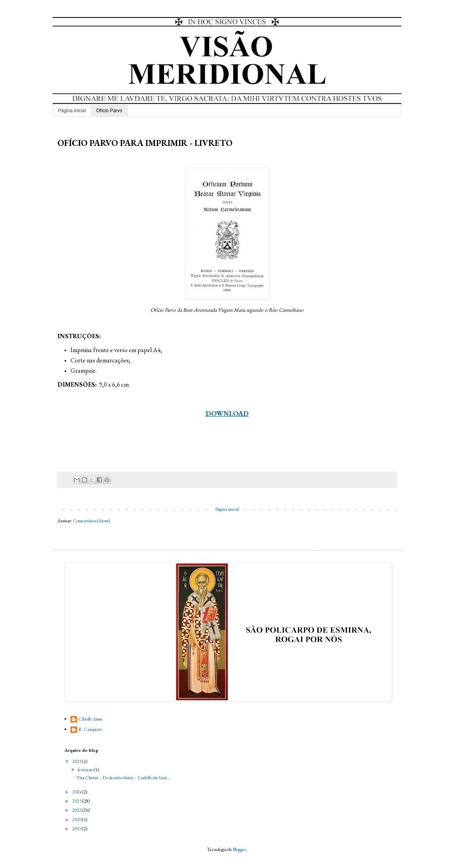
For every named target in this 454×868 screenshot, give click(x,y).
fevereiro (86, 770)
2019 (77, 829)
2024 (77, 792)
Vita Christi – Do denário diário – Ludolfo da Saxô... (123, 778)
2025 (77, 761)
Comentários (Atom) (92, 521)
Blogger (239, 849)
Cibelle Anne (91, 719)
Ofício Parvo (109, 111)
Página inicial (72, 111)
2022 (77, 810)
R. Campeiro (90, 729)
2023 (77, 801)
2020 (77, 820)
